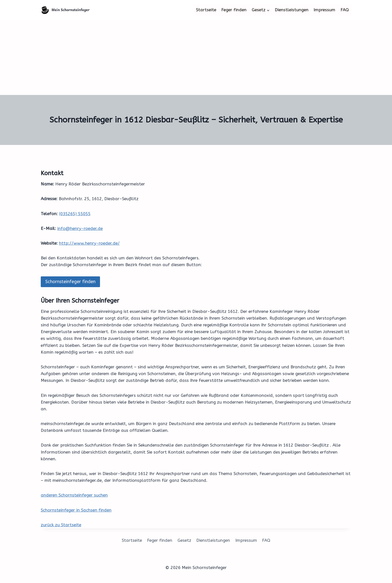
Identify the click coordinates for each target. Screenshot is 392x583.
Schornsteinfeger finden (70, 282)
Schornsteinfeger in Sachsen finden (76, 510)
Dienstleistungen (292, 10)
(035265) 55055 (75, 214)
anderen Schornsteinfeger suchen (74, 495)
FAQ (345, 10)
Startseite (206, 10)
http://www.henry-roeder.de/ (89, 243)
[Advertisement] (196, 57)
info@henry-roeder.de (80, 228)
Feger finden (234, 10)
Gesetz (184, 540)
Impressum (324, 10)
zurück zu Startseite (61, 525)
